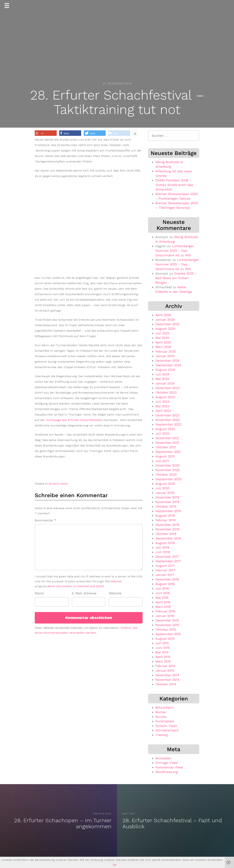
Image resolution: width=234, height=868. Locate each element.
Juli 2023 (162, 402)
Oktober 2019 (166, 506)
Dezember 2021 (167, 438)
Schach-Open (58, 484)
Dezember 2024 (167, 361)
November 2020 (168, 470)
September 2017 (168, 561)
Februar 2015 (165, 666)
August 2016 (165, 584)
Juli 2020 (162, 488)
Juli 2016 (162, 588)
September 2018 (168, 538)
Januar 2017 (165, 575)
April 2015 (163, 657)
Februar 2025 (166, 351)
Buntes (161, 717)
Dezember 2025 (167, 324)
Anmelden (163, 758)
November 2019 (167, 502)
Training (162, 735)
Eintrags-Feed (167, 763)
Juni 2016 (163, 593)
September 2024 (168, 365)
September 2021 (168, 452)
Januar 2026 (165, 320)
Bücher (161, 712)
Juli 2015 (162, 643)
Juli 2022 (162, 433)
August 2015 (165, 639)
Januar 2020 (165, 493)
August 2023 (165, 397)
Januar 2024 (165, 383)
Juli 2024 (162, 374)
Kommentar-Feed (169, 767)
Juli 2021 (162, 461)
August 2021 (165, 456)
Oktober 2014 (166, 684)
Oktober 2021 (166, 447)
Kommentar (46, 520)
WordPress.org (167, 772)
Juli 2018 (162, 547)
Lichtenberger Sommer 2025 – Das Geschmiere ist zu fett (175, 251)
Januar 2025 (165, 356)
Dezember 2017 (167, 557)
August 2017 (165, 566)
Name (39, 593)
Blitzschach (165, 707)
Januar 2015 (165, 670)
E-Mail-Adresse (84, 593)
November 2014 (167, 680)
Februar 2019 (165, 520)
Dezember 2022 (167, 415)
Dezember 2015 (167, 620)
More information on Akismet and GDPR (76, 586)
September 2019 (168, 511)
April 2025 (163, 342)
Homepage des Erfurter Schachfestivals (74, 420)
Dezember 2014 (167, 675)
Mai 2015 (162, 652)
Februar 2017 (165, 570)
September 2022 (168, 424)
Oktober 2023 (166, 392)
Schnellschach (167, 730)
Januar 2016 (165, 616)
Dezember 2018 (167, 525)
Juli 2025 (162, 333)
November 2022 (168, 420)
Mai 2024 (162, 379)
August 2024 (165, 370)
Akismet (116, 581)
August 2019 (165, 515)
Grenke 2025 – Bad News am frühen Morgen (176, 278)
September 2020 (168, 479)
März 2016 (163, 607)
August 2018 (165, 543)
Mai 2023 (162, 406)
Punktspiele (165, 721)
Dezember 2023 (167, 388)
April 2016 (163, 602)
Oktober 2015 (166, 629)
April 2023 (163, 411)
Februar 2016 (165, 611)
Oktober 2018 (166, 534)
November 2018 (167, 529)
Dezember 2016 (167, 579)
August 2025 (165, 329)
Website (115, 593)
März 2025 (163, 347)
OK (115, 865)
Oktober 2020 (166, 474)
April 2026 (163, 315)
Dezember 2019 (167, 497)
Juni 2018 (163, 552)
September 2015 (168, 634)
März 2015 (163, 661)
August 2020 (165, 484)
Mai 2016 (162, 598)
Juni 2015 (163, 648)
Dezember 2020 (167, 465)
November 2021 (167, 443)
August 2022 (165, 429)
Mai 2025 (162, 338)
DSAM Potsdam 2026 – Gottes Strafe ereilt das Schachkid (174, 185)
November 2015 (167, 625)
